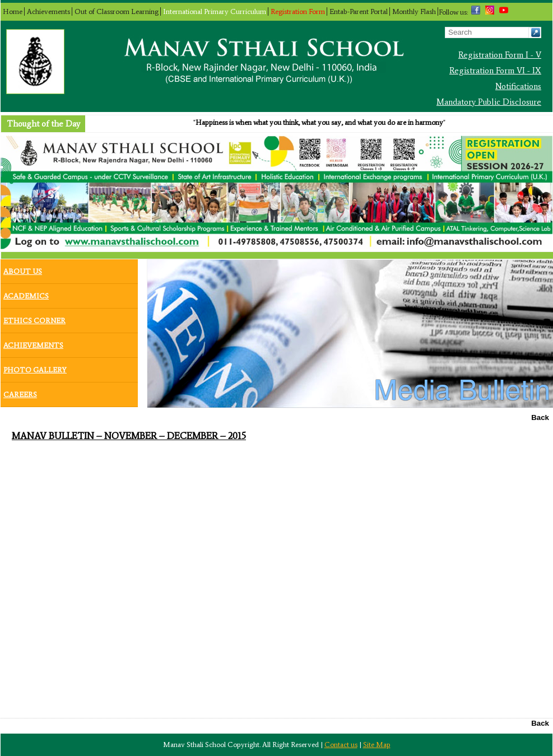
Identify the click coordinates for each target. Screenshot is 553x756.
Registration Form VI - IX (495, 71)
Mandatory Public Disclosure (489, 102)
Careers (20, 392)
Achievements (48, 11)
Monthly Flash (414, 11)
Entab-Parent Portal (359, 11)
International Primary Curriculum (215, 11)
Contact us (341, 745)
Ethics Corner (34, 318)
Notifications (518, 86)
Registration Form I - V (500, 55)
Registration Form (298, 11)
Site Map (377, 745)
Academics (26, 293)
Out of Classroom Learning (117, 11)
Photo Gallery (35, 367)
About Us (23, 269)
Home (13, 11)
